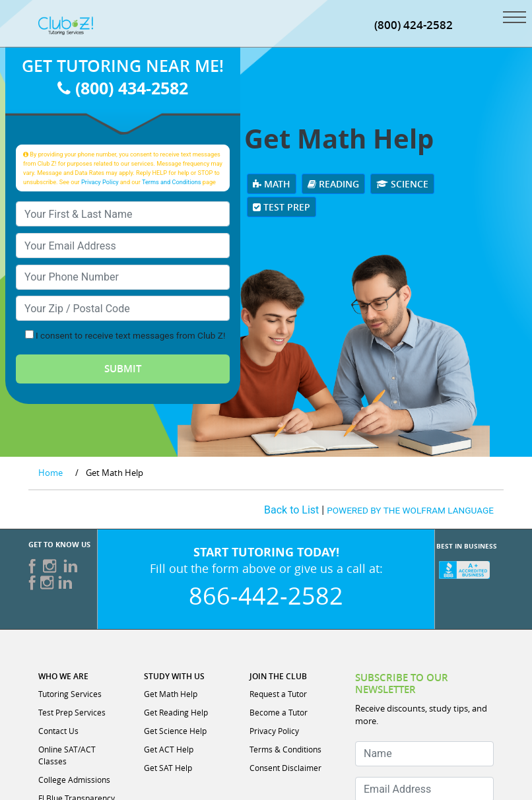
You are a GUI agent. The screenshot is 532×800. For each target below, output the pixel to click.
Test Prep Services (72, 712)
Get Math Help (171, 694)
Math (272, 184)
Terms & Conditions (285, 749)
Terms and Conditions (172, 182)
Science (402, 184)
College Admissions (74, 780)
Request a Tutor (278, 694)
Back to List (291, 510)
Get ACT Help (169, 749)
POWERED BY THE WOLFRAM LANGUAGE (410, 510)
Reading (333, 184)
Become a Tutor (279, 712)
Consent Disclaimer (285, 768)
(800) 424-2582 (414, 25)
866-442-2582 (266, 595)
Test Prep (282, 207)
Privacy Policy (100, 182)
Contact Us (58, 731)
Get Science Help (175, 731)
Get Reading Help (176, 712)
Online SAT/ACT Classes (67, 755)
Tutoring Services (70, 694)
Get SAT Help (168, 768)
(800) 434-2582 (123, 88)
